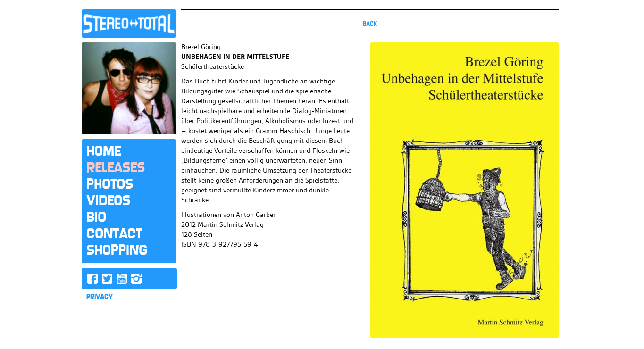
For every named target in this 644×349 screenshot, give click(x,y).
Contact (114, 233)
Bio (96, 217)
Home (104, 151)
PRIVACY (100, 297)
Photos (110, 184)
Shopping (117, 250)
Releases (116, 167)
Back (370, 24)
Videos (108, 200)
